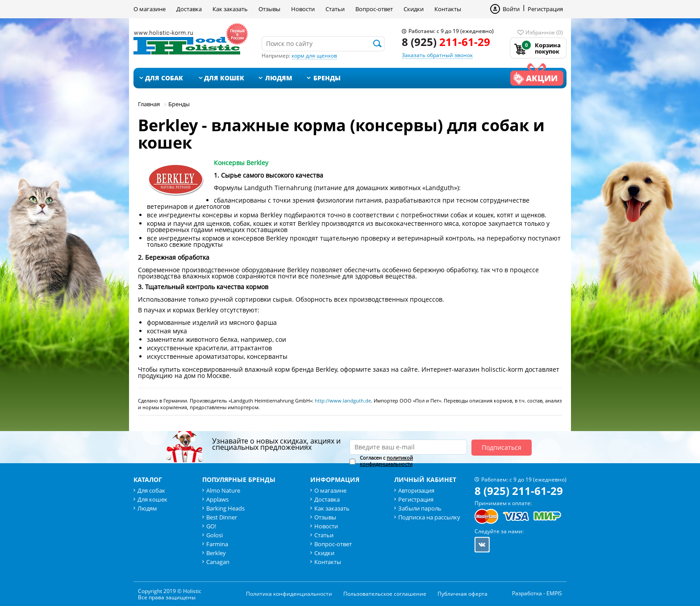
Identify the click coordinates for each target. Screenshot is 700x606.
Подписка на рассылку (429, 517)
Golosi (215, 535)
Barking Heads (225, 508)
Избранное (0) (544, 32)
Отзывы (269, 9)
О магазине (150, 9)
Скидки (414, 9)
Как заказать (230, 9)
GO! (211, 526)
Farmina (217, 544)
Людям (279, 78)
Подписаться (502, 447)
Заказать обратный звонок (437, 55)
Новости (303, 9)
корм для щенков (314, 56)
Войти (511, 9)
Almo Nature (223, 490)
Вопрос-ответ (374, 9)
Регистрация (545, 9)
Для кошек (224, 78)
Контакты (448, 9)
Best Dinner (222, 517)
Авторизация (416, 490)
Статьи (335, 9)
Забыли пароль (420, 508)
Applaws (217, 499)
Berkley (216, 553)
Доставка (189, 9)
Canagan (218, 562)
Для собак (164, 78)
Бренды (327, 78)
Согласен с (386, 461)
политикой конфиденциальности (386, 461)
